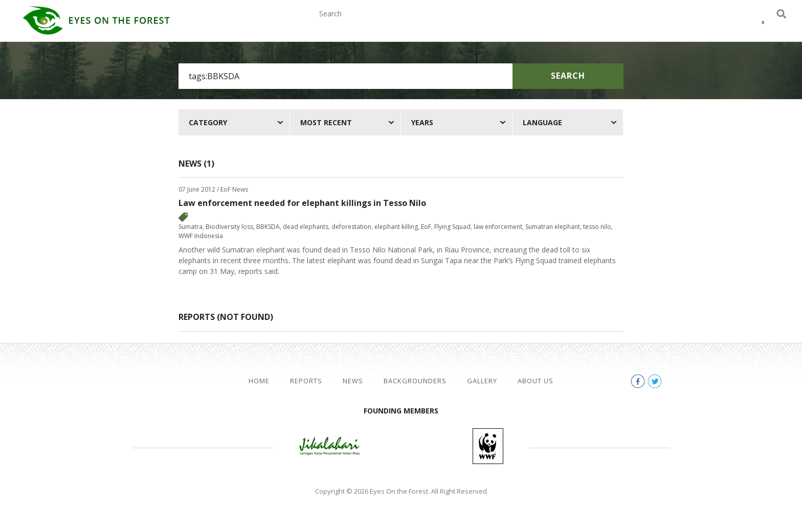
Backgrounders (501, 25)
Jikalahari (329, 446)
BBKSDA (268, 227)
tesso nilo (597, 227)
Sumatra (191, 227)
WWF (488, 446)
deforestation (351, 227)
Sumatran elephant (553, 227)
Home (259, 381)
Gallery (573, 25)
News (434, 25)
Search (568, 76)
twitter (763, 26)
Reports (386, 25)
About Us (630, 25)
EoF (426, 227)
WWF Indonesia (201, 236)
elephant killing (396, 227)
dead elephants (306, 227)
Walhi (416, 446)
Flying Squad (452, 227)
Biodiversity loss (229, 227)
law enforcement (498, 227)
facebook (745, 26)
